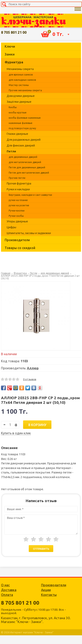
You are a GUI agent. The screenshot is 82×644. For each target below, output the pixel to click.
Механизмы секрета (20, 69)
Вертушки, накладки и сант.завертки (30, 195)
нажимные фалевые (21, 123)
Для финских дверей (21, 146)
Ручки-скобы (16, 216)
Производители (17, 240)
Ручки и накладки (18, 189)
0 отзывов (30, 379)
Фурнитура (14, 62)
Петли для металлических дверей (29, 173)
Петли (11, 151)
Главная (6, 273)
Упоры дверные (17, 221)
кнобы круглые (18, 113)
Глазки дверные (17, 134)
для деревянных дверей (23, 157)
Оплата (7, 595)
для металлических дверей (25, 162)
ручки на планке (18, 200)
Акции (46, 590)
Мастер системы (19, 85)
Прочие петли (17, 178)
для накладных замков (22, 80)
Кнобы (13, 107)
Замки (10, 54)
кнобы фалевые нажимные (25, 118)
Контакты (49, 595)
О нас (5, 585)
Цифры (11, 227)
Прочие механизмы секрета (25, 90)
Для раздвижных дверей (24, 140)
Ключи (10, 46)
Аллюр (33, 368)
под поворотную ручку (22, 128)
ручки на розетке (19, 205)
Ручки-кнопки (17, 211)
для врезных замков (21, 75)
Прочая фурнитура (19, 183)
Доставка (9, 590)
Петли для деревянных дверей (27, 167)
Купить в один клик (16, 433)
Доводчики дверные (21, 96)
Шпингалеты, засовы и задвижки (29, 233)
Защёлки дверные (19, 102)
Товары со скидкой (20, 248)
